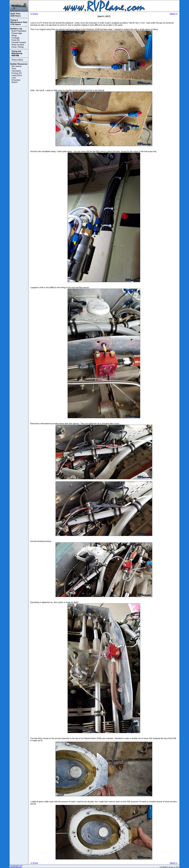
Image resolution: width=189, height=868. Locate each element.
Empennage (17, 33)
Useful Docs (17, 75)
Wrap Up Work (18, 45)
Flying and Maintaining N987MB (17, 53)
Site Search (16, 66)
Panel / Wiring (17, 47)
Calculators (16, 71)
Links (14, 78)
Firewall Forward (19, 42)
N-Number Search (16, 81)
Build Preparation (19, 31)
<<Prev (34, 14)
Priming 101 (17, 73)
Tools (14, 69)
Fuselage (15, 38)
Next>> (174, 14)
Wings (14, 36)
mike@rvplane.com (16, 866)
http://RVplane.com (16, 867)
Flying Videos (17, 60)
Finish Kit (15, 40)
